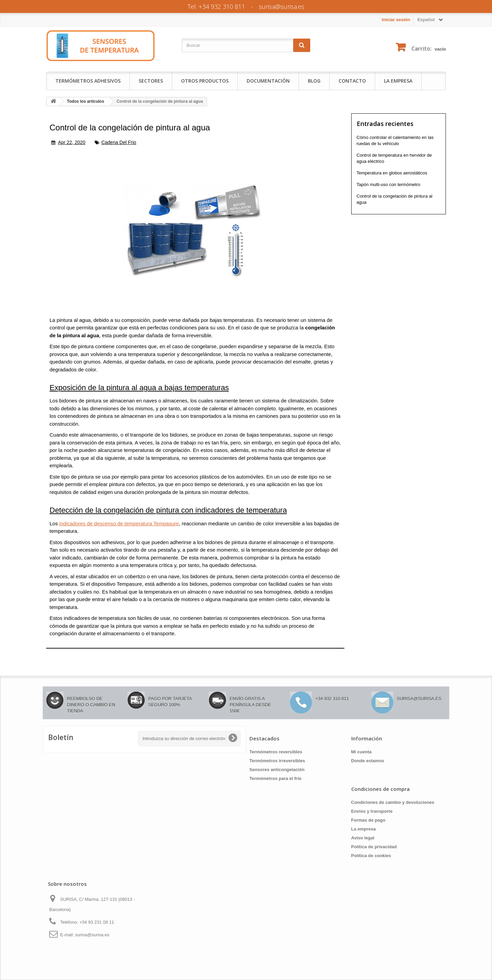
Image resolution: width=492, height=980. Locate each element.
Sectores (151, 81)
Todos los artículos (86, 101)
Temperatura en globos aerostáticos (392, 173)
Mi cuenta (361, 752)
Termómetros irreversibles (277, 761)
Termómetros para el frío (275, 778)
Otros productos (205, 81)
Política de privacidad (374, 847)
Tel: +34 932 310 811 (216, 6)
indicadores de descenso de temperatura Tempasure (119, 523)
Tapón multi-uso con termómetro (388, 184)
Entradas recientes (385, 124)
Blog (314, 81)
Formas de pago (368, 820)
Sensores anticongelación (277, 770)
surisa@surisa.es (282, 6)
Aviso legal (363, 838)
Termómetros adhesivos (88, 81)
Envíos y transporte (372, 811)
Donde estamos (368, 761)
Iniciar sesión (396, 20)
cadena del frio (119, 142)
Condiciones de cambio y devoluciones (393, 802)
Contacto (352, 81)
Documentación (268, 81)
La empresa (398, 81)
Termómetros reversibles (276, 752)
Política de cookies (371, 856)
